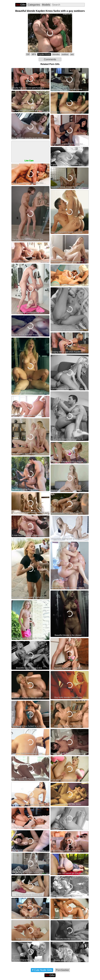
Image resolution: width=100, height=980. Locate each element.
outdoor (65, 54)
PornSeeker (63, 970)
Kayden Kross (44, 54)
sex (72, 54)
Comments (50, 59)
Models (46, 5)
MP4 (34, 54)
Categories (34, 5)
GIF (28, 54)
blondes (56, 54)
